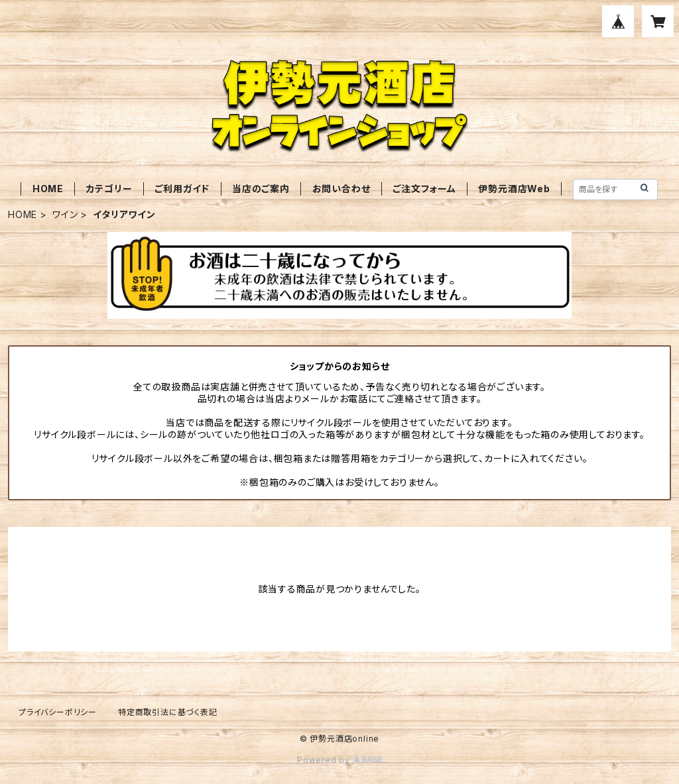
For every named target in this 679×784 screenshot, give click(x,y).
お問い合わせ (341, 189)
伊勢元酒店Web (514, 189)
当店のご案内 (261, 189)
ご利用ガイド (182, 189)
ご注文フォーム (424, 189)
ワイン (65, 214)
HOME (48, 189)
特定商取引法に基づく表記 (168, 712)
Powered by (339, 760)
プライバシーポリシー (58, 712)
